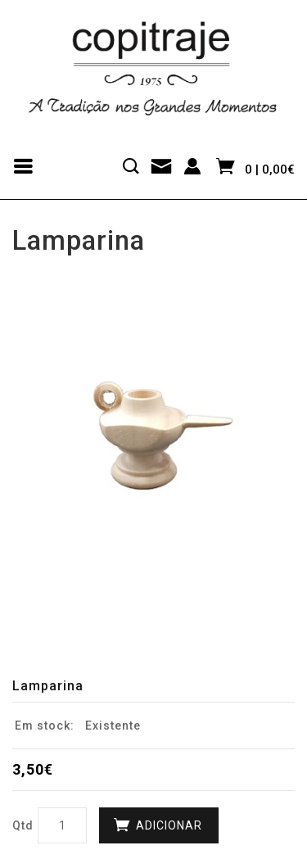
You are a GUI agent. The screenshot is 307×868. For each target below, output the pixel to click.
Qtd (23, 825)
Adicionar (169, 825)
